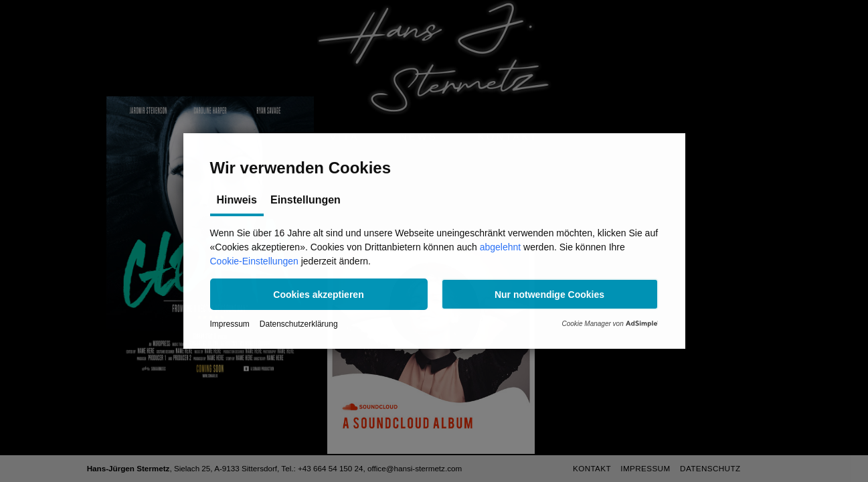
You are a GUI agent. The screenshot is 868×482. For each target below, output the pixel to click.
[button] (319, 294)
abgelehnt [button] (501, 247)
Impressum (230, 324)
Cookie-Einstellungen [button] (254, 261)
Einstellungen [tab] (306, 200)
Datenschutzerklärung (299, 324)
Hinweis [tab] (237, 200)
